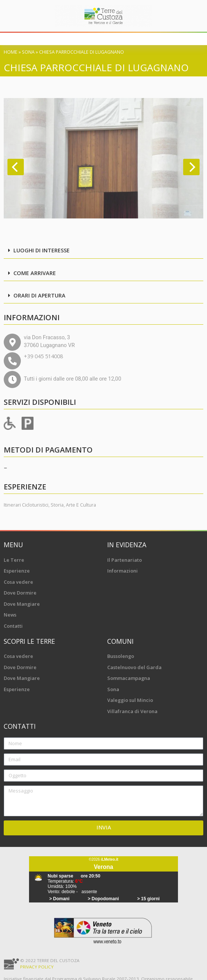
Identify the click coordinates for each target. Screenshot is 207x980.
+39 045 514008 (43, 356)
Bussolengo (121, 656)
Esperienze (17, 571)
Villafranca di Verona (132, 711)
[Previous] (16, 167)
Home (11, 52)
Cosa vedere (18, 582)
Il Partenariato (125, 560)
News (10, 615)
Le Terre (14, 560)
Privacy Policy (37, 967)
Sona (28, 52)
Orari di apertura (39, 295)
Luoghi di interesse (42, 250)
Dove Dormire (20, 593)
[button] (103, 251)
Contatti (13, 626)
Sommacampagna (129, 678)
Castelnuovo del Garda (134, 667)
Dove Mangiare (22, 604)
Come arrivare (35, 273)
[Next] (191, 167)
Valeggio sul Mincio (130, 700)
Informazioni (122, 571)
